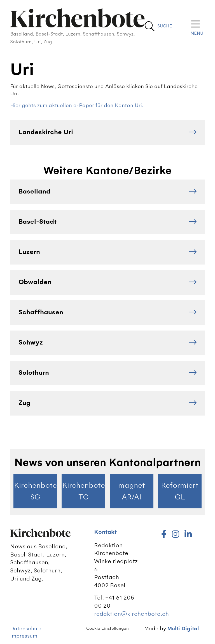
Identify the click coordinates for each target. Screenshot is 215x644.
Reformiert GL (180, 491)
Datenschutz (26, 628)
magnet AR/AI (132, 491)
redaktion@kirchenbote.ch (131, 614)
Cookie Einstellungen (107, 628)
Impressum (24, 636)
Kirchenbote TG (84, 491)
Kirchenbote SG (35, 491)
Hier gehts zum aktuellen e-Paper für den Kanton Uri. (77, 105)
